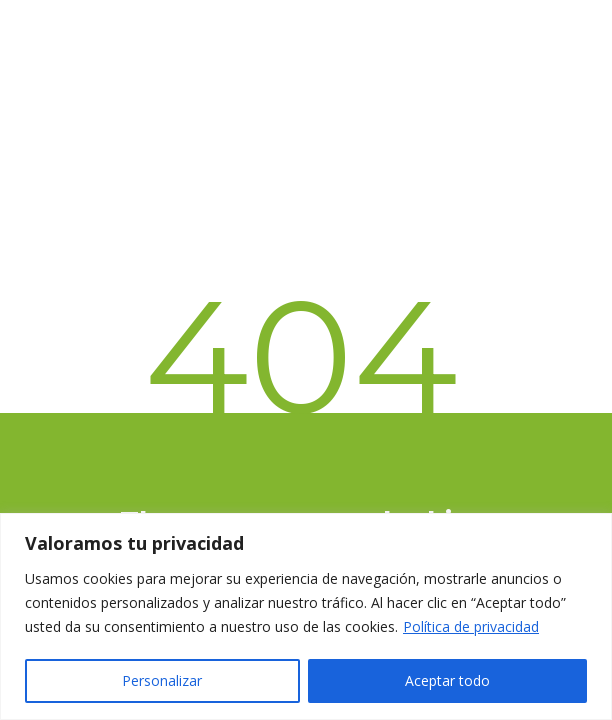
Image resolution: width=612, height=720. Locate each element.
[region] (306, 616)
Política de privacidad (471, 626)
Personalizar (162, 680)
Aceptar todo (447, 680)
